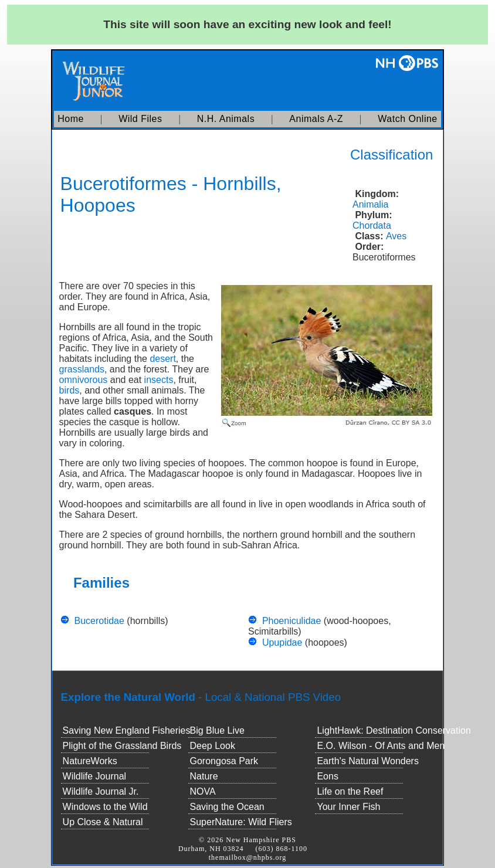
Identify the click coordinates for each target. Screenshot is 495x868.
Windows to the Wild (105, 807)
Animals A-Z (316, 119)
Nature (204, 776)
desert (162, 359)
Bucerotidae (99, 621)
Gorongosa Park (224, 761)
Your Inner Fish (348, 807)
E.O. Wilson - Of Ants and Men (381, 746)
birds (69, 390)
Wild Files (140, 119)
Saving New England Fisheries (127, 730)
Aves (396, 236)
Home (71, 119)
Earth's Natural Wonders (368, 761)
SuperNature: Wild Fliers (241, 822)
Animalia (370, 204)
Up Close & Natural (103, 822)
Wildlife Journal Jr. (101, 791)
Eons (327, 776)
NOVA (203, 791)
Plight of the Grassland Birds (122, 746)
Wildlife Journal (94, 776)
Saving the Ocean (227, 807)
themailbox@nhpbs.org (248, 857)
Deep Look (213, 746)
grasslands (82, 369)
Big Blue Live (217, 730)
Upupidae (282, 642)
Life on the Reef (350, 791)
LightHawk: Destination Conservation (394, 730)
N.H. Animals (226, 119)
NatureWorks (90, 761)
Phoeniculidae (292, 621)
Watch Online (407, 119)
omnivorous (84, 380)
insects (159, 380)
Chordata (372, 226)
